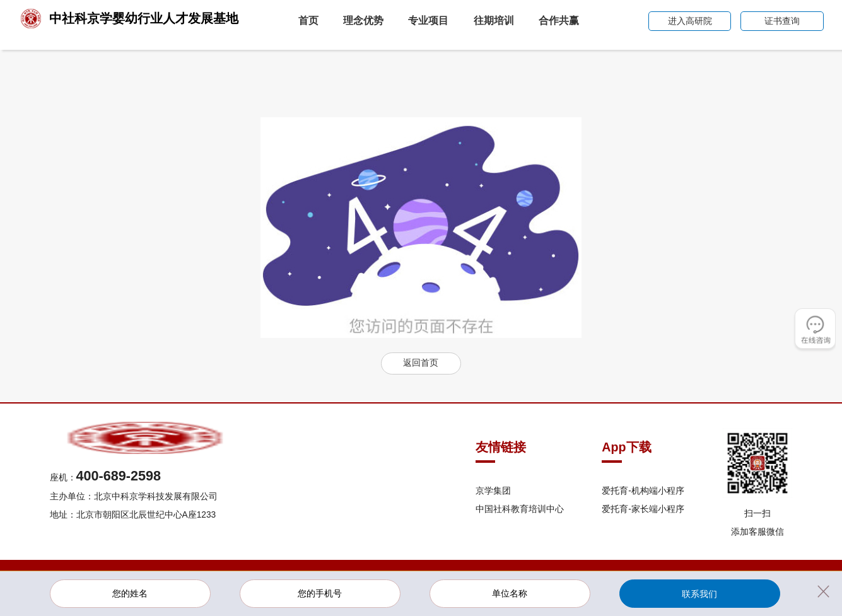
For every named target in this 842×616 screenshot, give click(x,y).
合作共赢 (559, 20)
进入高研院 (690, 21)
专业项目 (428, 20)
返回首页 (421, 363)
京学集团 (493, 491)
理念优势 (363, 20)
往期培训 (494, 20)
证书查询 (782, 21)
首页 (308, 20)
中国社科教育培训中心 (520, 509)
